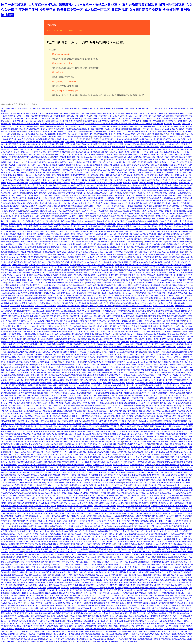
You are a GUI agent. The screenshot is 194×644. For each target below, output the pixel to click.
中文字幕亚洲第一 (65, 147)
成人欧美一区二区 (181, 536)
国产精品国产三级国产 (183, 155)
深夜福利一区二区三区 (65, 198)
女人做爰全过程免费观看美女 (50, 475)
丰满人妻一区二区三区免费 (68, 570)
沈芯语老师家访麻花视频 (90, 416)
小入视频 (187, 518)
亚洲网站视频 (121, 439)
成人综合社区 (86, 208)
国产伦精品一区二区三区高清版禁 (165, 411)
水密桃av (112, 636)
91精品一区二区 (89, 565)
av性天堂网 (182, 378)
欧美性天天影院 (75, 121)
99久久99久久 (41, 114)
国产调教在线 (17, 334)
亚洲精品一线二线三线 (51, 196)
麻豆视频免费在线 (28, 306)
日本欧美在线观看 (100, 324)
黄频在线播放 (140, 531)
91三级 (133, 121)
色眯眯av (52, 477)
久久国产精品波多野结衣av (80, 590)
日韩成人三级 (77, 572)
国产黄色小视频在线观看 (43, 378)
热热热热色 (76, 208)
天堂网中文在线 (168, 567)
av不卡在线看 (130, 626)
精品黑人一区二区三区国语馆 (163, 306)
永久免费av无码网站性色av (81, 624)
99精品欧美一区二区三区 (122, 283)
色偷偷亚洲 (65, 595)
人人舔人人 (141, 172)
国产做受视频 (186, 160)
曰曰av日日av (106, 172)
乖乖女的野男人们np (34, 142)
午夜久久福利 (28, 480)
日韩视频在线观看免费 (153, 198)
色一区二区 (186, 152)
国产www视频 (102, 329)
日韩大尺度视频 (72, 137)
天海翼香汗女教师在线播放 (151, 129)
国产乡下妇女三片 (14, 372)
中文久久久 (115, 172)
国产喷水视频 (120, 265)
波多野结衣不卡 (149, 457)
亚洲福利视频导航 (131, 503)
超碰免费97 (58, 226)
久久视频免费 (121, 472)
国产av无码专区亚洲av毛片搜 (67, 180)
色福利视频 (157, 201)
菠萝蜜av (120, 470)
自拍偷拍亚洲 (42, 577)
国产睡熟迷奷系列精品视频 (14, 211)
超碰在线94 (152, 462)
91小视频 (163, 178)
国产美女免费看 (146, 442)
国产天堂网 (36, 503)
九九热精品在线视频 (127, 288)
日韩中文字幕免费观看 (95, 267)
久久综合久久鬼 (128, 629)
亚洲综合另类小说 (137, 160)
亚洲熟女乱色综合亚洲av (147, 170)
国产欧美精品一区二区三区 (54, 260)
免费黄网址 (129, 600)
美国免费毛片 (101, 155)
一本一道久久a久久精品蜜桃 (35, 121)
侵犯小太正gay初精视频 (153, 321)
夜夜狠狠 (124, 408)
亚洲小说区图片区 (66, 349)
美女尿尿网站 (122, 506)
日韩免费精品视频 (45, 524)
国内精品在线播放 (26, 231)
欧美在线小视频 (67, 434)
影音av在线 (115, 288)
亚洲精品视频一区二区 (183, 339)
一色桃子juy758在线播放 (182, 265)
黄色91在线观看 (35, 490)
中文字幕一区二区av (127, 531)
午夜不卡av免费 (173, 162)
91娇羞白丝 (10, 424)
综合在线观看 (63, 521)
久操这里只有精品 (76, 375)
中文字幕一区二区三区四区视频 (34, 116)
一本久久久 (82, 331)
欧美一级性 (166, 442)
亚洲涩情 (26, 370)
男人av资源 (29, 290)
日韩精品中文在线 (17, 329)
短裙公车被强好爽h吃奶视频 (175, 114)
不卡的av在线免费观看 (116, 324)
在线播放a (26, 144)
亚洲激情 (74, 247)
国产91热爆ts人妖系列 (172, 142)
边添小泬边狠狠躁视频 (9, 155)
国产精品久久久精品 (46, 336)
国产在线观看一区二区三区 (111, 447)
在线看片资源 (57, 501)
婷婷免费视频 (150, 237)
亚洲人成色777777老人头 (79, 175)
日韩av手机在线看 (32, 126)
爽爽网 (114, 254)
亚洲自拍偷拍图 (165, 270)
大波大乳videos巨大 (85, 413)
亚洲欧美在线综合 (117, 231)
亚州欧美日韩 (150, 239)
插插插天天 (122, 201)
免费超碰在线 (88, 572)
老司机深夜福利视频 (161, 183)
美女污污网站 (15, 534)
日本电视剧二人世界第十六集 (64, 444)
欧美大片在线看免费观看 (121, 152)
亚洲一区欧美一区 (36, 237)
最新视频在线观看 (89, 275)
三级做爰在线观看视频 (150, 224)
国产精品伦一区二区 (8, 249)
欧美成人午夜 (122, 452)
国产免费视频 (53, 360)
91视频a (86, 239)
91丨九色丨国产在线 (153, 406)
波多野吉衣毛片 (33, 124)
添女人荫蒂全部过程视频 (178, 254)
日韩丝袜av (49, 419)
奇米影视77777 (183, 165)
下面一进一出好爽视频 (99, 421)
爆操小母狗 (136, 275)
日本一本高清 (142, 134)
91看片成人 (130, 180)
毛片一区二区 (130, 196)
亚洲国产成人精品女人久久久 (110, 313)
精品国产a (94, 378)
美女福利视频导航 (40, 408)
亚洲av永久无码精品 (109, 457)
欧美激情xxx (181, 347)
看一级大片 (158, 539)
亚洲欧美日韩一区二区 (98, 285)
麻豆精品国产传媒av (44, 501)
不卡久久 (145, 152)
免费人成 (95, 308)
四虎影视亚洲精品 (53, 288)
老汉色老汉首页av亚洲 (13, 370)
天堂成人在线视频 (79, 495)
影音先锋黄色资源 (155, 278)
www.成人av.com (74, 549)
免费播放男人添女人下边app (23, 590)
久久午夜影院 (45, 534)
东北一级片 (27, 406)
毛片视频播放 (174, 375)
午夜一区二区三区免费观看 (59, 265)
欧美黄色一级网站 (94, 219)
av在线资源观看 (91, 124)
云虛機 (79, 31)
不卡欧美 (47, 452)
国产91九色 (84, 380)
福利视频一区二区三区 (111, 426)
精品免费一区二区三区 (75, 536)
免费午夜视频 (122, 457)
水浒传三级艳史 (104, 121)
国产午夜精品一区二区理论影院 (43, 272)
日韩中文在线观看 (93, 293)
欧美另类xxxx (72, 254)
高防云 (63, 31)
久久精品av (134, 336)
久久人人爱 (70, 155)
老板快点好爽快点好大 (24, 260)
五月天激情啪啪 (107, 137)
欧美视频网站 (179, 137)
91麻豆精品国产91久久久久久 (119, 372)
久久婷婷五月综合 (142, 180)
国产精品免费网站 (10, 465)
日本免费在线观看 (152, 121)
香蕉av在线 (35, 383)
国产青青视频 (33, 380)
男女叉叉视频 (181, 526)
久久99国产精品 (177, 552)
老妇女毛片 (34, 413)
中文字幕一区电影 (49, 395)
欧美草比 (78, 449)
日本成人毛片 (13, 565)
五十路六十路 (37, 319)
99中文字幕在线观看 (22, 216)
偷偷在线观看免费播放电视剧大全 (78, 129)
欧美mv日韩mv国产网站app (89, 593)
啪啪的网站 (16, 203)
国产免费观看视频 (178, 219)
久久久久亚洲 (70, 142)
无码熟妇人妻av (73, 470)
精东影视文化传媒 (54, 126)
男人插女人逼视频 (152, 213)
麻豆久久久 (145, 495)
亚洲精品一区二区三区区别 (95, 280)
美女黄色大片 (86, 385)
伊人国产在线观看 (67, 288)
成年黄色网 (64, 121)
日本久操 (148, 483)
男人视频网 (78, 170)
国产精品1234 (33, 165)
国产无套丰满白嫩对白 (65, 185)
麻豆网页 (95, 360)
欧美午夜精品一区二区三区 (20, 485)
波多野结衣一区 (145, 216)
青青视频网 (94, 231)
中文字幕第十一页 (139, 283)
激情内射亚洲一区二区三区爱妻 (96, 536)
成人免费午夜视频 (87, 262)
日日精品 (122, 585)
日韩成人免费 (33, 524)
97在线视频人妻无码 (126, 526)
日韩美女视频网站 (65, 208)
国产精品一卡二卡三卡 (84, 301)
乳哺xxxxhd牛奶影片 (14, 331)
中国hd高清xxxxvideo (170, 198)
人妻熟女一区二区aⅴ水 (71, 226)
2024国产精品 (117, 624)
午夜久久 (173, 616)
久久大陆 (184, 334)
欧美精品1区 (178, 208)
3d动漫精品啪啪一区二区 (171, 116)
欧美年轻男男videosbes (60, 452)
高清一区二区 (35, 216)
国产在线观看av (23, 201)
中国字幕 (46, 180)
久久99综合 (25, 293)
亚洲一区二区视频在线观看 (71, 324)
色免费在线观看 (100, 336)
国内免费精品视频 (174, 160)
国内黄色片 (160, 313)
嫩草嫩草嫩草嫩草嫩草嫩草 (65, 272)
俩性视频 (113, 452)
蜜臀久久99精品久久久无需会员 (76, 219)
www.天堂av (182, 172)
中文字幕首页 (148, 444)
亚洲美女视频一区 (15, 224)
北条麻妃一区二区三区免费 (119, 480)
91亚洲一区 (77, 416)
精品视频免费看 (46, 439)
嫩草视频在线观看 (116, 444)
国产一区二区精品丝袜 (26, 221)
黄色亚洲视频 (33, 344)
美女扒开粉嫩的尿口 (32, 342)
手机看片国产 (44, 316)
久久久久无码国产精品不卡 (78, 557)
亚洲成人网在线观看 (19, 354)
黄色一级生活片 (138, 321)
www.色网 (148, 347)
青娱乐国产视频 (13, 362)
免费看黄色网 (70, 149)
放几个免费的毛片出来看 (107, 311)
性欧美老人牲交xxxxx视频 (63, 575)
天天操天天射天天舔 (39, 219)
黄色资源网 (180, 372)
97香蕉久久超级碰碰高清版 (48, 203)
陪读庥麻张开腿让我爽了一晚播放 (71, 237)
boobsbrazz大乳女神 (137, 465)
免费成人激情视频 (145, 293)
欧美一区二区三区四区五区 (119, 211)
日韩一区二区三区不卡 (9, 385)
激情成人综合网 (103, 621)
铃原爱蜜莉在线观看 (117, 216)
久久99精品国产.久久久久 (38, 444)
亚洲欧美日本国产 (84, 172)
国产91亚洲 (71, 395)
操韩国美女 (127, 349)
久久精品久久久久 (94, 611)
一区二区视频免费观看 (142, 565)
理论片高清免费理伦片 (150, 229)
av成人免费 (115, 606)
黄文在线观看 (168, 539)
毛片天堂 (133, 172)
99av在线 (36, 436)
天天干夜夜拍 (46, 485)
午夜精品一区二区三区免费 (160, 419)
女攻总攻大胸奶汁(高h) (165, 175)
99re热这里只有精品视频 (134, 490)
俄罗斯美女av (119, 595)
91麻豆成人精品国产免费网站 (163, 244)
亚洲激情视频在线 (149, 265)
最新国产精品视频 (10, 600)
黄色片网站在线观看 (28, 477)
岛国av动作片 (79, 421)
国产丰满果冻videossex (142, 421)
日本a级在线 (87, 439)
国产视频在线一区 (10, 147)
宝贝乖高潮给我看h (16, 480)
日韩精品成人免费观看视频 (169, 608)
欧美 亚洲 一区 (144, 460)
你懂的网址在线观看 (115, 285)
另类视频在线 (87, 316)
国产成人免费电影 (143, 203)
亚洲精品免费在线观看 (12, 226)
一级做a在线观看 (142, 196)
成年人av (37, 439)
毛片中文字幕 (81, 511)
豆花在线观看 (24, 362)
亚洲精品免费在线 (44, 247)
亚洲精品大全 (164, 252)
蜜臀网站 (44, 129)
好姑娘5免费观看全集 (15, 313)
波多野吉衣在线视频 (170, 165)
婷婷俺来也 (90, 131)
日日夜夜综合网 (150, 155)
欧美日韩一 (129, 231)
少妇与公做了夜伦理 (92, 288)
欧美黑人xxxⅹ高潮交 (46, 249)
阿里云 (71, 31)
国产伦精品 (145, 521)
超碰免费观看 (43, 467)
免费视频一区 (70, 301)
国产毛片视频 (23, 636)
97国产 (188, 114)
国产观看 (39, 160)
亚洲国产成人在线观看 (55, 219)
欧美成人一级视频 (114, 155)
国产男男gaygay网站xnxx (168, 390)
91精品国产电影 (184, 390)
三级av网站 (134, 460)
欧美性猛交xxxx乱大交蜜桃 (32, 155)
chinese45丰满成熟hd (149, 554)
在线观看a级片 (90, 334)
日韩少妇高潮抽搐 (71, 367)
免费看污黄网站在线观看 (66, 462)
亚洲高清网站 (120, 267)
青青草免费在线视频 (107, 244)
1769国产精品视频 (117, 157)
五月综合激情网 (139, 524)
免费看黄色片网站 (118, 613)
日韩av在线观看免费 (11, 231)
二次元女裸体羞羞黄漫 (35, 452)
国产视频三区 (35, 349)
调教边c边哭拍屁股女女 (92, 534)
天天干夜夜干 (136, 518)
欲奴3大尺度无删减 (92, 254)
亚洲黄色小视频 (58, 142)
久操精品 (54, 465)
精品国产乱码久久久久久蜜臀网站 (26, 585)
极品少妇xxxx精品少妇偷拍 (97, 372)
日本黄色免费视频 (45, 242)
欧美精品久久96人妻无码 (69, 457)
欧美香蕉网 (64, 303)
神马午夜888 (114, 162)
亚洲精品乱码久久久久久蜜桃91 (87, 142)
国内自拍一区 (105, 257)
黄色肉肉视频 (36, 529)
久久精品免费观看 (91, 188)
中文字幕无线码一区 (18, 119)
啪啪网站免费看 (110, 506)
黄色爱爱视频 (140, 316)
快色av (108, 503)
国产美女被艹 (154, 390)
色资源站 (63, 196)
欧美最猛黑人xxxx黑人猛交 (46, 178)
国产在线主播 (151, 549)
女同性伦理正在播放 (30, 334)
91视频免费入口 (125, 280)
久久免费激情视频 (100, 234)
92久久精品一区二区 (55, 577)
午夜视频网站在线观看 (170, 595)
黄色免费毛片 (126, 449)
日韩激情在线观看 (180, 203)
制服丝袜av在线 (70, 201)
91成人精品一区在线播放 (27, 600)
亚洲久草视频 (74, 326)
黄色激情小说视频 (119, 147)
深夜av (158, 634)
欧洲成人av (177, 152)
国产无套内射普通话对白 (160, 503)
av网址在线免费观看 (79, 431)
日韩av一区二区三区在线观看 (45, 306)
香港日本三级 (94, 180)
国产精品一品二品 (177, 354)
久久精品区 (177, 124)
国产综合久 (48, 160)
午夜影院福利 (167, 201)
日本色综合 (83, 352)
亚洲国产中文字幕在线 (25, 408)
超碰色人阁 (108, 165)
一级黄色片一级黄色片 (106, 306)
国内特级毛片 (6, 265)
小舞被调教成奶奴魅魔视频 (84, 178)
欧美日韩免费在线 (85, 137)
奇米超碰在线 (92, 331)
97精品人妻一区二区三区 (82, 434)
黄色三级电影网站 (124, 365)
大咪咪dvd (52, 621)
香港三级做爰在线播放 (9, 198)
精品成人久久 (79, 160)
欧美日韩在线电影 (135, 124)
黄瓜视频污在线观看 (135, 242)
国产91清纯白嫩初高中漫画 (113, 488)
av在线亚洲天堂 (17, 160)
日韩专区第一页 (145, 116)
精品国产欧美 (178, 201)
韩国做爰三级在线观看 (130, 126)
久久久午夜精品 (119, 413)
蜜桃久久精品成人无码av (49, 211)
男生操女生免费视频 (185, 408)
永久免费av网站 (121, 193)
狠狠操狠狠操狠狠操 (11, 542)
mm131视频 (118, 252)
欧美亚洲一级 (70, 511)
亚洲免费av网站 (75, 595)
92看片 (176, 221)
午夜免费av (153, 196)
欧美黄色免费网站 (159, 206)
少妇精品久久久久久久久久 (20, 208)
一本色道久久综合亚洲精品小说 (15, 588)
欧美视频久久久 (37, 144)
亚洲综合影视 (141, 475)
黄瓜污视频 (17, 521)
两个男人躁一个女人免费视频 (56, 244)
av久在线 (110, 272)
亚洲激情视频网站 (63, 134)
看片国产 (169, 203)
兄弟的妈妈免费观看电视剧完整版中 (32, 257)
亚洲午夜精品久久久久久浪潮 (164, 367)
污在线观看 (120, 490)
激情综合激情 (48, 388)
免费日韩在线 (86, 472)
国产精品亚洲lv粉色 (146, 183)
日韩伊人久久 (159, 331)
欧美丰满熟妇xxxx (88, 618)
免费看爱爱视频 (84, 213)
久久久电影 (88, 237)
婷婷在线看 (21, 285)
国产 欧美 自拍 (94, 616)
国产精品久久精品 (149, 157)
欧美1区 (16, 237)
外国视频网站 (130, 237)
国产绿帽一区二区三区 (85, 234)
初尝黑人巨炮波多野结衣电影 (14, 234)
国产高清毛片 (116, 121)
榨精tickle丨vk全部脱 (69, 475)
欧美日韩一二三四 (31, 631)
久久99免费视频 (135, 562)
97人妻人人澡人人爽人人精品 (47, 206)
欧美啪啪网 (66, 224)
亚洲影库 (90, 490)
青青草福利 (13, 201)
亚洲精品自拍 (185, 547)
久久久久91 (115, 562)
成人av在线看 (23, 178)
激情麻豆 (101, 370)
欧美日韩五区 (91, 149)
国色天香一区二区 (22, 501)
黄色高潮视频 (154, 324)
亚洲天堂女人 (22, 449)
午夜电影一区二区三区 (53, 167)
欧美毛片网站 (150, 452)
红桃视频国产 (83, 180)
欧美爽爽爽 (50, 162)
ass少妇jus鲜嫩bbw (8, 244)
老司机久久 (167, 149)
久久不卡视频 (79, 508)
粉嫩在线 (123, 411)
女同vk (133, 334)
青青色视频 (31, 398)
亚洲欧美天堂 (149, 160)
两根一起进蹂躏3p (14, 388)
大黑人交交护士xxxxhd (55, 201)
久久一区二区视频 (137, 480)
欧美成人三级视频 (118, 383)
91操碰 (105, 347)
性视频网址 (28, 403)
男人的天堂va (46, 495)
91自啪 (88, 421)
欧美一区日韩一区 (69, 388)
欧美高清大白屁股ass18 (37, 262)
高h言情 (133, 308)
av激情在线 (154, 270)
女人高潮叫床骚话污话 (96, 144)
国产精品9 (129, 529)
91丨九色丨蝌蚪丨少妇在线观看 (151, 329)
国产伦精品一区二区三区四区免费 (52, 124)
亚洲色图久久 (17, 144)
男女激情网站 (6, 603)
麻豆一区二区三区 (160, 378)
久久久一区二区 (132, 311)
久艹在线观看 (179, 260)
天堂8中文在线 (48, 224)
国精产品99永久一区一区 (129, 424)
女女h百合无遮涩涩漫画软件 (14, 442)
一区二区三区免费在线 (165, 431)
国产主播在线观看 (122, 572)
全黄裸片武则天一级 (99, 272)
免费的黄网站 (150, 357)
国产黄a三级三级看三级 (151, 188)
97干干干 (163, 316)
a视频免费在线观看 (154, 134)
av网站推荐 (23, 572)
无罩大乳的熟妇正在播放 (63, 319)
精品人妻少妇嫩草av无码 (142, 608)
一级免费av (104, 293)
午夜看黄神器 (105, 288)
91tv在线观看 (159, 439)
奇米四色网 (14, 178)
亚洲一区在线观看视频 (97, 398)
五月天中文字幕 (16, 116)
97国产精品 (50, 483)
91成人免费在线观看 (14, 349)
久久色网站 (28, 139)
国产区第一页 (109, 196)
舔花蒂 (79, 201)
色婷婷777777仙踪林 (63, 183)
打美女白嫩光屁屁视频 (70, 378)
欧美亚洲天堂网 (125, 275)
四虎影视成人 (58, 160)
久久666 (43, 436)
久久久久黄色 (109, 559)
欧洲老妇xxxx (18, 549)
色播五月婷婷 (48, 149)
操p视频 (49, 262)
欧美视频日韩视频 (47, 342)
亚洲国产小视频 (92, 162)
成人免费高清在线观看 (47, 606)
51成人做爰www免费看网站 (17, 165)
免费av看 (164, 180)
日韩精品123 (24, 621)
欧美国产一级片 (66, 572)
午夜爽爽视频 (145, 137)
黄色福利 (88, 221)
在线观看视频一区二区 (41, 618)
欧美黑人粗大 (16, 137)
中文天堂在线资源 (31, 131)
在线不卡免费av (61, 254)
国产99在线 (101, 557)
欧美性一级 (140, 121)
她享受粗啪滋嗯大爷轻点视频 (32, 431)
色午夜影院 (98, 488)
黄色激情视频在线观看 (102, 178)
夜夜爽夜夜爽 (111, 224)
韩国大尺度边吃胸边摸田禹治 (106, 201)
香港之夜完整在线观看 (49, 329)
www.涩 (136, 116)
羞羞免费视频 (99, 436)
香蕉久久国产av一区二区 (80, 524)
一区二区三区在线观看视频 (174, 167)
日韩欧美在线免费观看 (85, 336)
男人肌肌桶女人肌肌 (138, 536)
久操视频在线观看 (108, 219)
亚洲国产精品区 (175, 444)
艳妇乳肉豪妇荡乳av (45, 131)
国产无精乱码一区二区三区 (107, 149)
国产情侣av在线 (12, 390)
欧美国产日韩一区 (153, 316)
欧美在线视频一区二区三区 (95, 160)
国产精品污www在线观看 (108, 360)
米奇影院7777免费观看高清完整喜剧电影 (16, 267)
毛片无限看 (64, 636)
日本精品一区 (127, 436)
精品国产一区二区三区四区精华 (12, 247)
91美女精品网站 (63, 426)
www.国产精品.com (168, 280)
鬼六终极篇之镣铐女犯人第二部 (113, 237)
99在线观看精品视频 (67, 365)
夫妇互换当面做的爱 (145, 249)
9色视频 (16, 439)
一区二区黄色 (132, 570)
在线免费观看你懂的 (68, 362)
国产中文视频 (35, 485)
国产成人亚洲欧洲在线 (41, 447)
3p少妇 (141, 126)
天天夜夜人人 (181, 288)
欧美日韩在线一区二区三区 (85, 585)
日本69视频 (181, 180)
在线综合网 (71, 267)
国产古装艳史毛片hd (153, 352)
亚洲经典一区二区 (166, 570)
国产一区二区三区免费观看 (143, 162)
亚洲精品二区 (135, 234)
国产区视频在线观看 (133, 129)
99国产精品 (138, 157)
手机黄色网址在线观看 (148, 413)
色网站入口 (96, 172)
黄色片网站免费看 (53, 365)
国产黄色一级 (14, 426)
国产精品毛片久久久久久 (146, 313)
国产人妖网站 (181, 452)
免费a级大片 (143, 278)
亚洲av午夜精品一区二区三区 (64, 419)
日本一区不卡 (123, 213)
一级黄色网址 (49, 254)
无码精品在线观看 (46, 411)
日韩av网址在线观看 (118, 395)
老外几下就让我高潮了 (119, 549)
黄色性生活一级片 (138, 365)
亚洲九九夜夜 (128, 444)
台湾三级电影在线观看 (43, 598)
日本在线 (111, 131)
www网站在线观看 (87, 485)
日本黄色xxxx (93, 429)
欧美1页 (85, 547)
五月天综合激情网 (66, 275)
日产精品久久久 (99, 465)
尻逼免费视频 (156, 216)
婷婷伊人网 (186, 124)
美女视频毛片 (81, 193)
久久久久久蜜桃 (95, 242)
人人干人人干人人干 (89, 224)
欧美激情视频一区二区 (182, 290)
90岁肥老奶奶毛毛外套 (149, 234)
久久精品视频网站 (18, 567)
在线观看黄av (170, 426)
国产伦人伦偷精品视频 (118, 357)
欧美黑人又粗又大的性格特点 (78, 493)
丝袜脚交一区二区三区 (99, 116)
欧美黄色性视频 (25, 272)
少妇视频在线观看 (126, 190)
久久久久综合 (87, 119)
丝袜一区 (102, 475)
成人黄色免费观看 (17, 378)
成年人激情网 (15, 288)
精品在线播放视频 (74, 196)
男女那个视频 (132, 319)
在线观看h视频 (40, 288)
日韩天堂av (172, 272)
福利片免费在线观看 (115, 142)
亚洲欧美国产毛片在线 (39, 152)
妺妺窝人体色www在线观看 (102, 114)
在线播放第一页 (127, 155)
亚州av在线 (111, 301)
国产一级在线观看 (103, 126)
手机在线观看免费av (123, 188)
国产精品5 (115, 221)
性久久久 (55, 472)
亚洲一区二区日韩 (8, 134)
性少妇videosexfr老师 (37, 321)
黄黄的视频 (5, 616)
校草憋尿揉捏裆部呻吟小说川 (88, 270)
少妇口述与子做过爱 (49, 198)
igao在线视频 (152, 624)
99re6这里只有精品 (107, 208)
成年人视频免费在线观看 (62, 603)
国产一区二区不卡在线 (113, 326)
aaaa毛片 (31, 354)
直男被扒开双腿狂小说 (97, 290)
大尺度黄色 (130, 383)
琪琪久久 (119, 436)
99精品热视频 (84, 542)
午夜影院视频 (166, 639)
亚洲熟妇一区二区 (92, 529)
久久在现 (69, 598)
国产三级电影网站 (34, 190)
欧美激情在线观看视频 (13, 365)
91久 (20, 155)
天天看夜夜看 (12, 139)
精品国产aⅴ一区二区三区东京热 (99, 147)
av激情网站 (14, 572)
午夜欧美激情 (62, 242)
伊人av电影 (112, 470)
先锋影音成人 (145, 285)
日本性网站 (41, 162)
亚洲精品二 (64, 290)
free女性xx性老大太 (140, 559)
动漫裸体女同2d (164, 393)
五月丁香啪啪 (97, 221)
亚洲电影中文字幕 (122, 544)
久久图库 (39, 185)
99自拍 (65, 501)
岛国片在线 (58, 388)
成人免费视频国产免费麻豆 (92, 424)
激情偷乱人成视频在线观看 (128, 278)
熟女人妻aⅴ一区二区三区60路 (31, 498)
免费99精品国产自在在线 (90, 342)
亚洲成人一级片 (90, 598)
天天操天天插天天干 (158, 203)
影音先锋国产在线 (164, 219)
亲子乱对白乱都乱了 (141, 301)
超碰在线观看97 (178, 283)
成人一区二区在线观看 (85, 265)
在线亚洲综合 (72, 244)
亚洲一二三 (81, 490)
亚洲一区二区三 (59, 155)
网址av (177, 575)
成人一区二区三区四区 (33, 575)
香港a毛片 (7, 303)
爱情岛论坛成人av (111, 213)
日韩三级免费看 (128, 252)
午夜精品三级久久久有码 (67, 211)
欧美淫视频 (10, 270)
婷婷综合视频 (176, 247)
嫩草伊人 (43, 126)
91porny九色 (167, 360)
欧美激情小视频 (143, 308)
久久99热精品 (59, 278)
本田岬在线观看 (103, 216)
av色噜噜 (26, 349)
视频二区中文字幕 (31, 531)
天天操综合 (184, 362)
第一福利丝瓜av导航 (151, 490)
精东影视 (183, 554)
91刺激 (113, 472)
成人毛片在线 (181, 472)
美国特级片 (157, 442)
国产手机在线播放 (132, 131)
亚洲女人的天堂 (127, 421)
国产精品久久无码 (172, 295)
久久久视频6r (46, 283)
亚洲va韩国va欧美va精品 (30, 316)
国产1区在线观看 (158, 114)
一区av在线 (96, 137)
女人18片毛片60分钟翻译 (120, 178)
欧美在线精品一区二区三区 (102, 167)
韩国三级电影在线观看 (32, 554)
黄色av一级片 (154, 301)
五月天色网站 (107, 226)
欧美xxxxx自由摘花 (132, 634)
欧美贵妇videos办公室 (80, 518)
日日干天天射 (121, 198)
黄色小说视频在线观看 (170, 231)
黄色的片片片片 (49, 498)
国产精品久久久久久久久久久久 (144, 354)
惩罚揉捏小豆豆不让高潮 (43, 416)
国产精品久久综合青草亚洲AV (103, 544)
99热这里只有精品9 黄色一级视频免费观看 (161, 172)
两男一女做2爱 (98, 119)
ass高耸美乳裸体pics (177, 370)
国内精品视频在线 (113, 495)
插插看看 (53, 421)
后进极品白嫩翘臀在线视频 (37, 298)
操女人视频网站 (147, 201)
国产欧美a (14, 336)
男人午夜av (107, 221)
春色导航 (126, 577)
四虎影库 (79, 272)
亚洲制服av (106, 157)
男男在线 (17, 114)
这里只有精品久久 (52, 121)
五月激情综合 (139, 526)
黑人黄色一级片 (81, 444)
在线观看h (141, 114)
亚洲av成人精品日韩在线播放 (50, 413)
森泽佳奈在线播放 (168, 349)
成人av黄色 (93, 454)
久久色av (165, 134)
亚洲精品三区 (134, 378)
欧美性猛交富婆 (53, 152)
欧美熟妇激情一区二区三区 (23, 175)
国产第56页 (163, 508)
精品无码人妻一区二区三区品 (119, 454)
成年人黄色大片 (51, 293)
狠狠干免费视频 (121, 219)
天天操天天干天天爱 (16, 552)
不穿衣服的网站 (72, 467)
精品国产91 (107, 383)
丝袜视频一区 (167, 278)
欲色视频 (21, 239)
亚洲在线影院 (39, 639)
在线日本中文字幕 (154, 475)
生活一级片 (188, 201)
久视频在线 (125, 172)
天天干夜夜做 (59, 406)
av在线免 (20, 229)
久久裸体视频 (96, 157)
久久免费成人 (160, 408)
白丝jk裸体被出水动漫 (158, 495)
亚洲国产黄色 (131, 226)
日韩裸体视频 (178, 462)
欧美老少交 (180, 329)
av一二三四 (103, 142)
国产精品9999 (59, 131)
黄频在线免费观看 (54, 370)
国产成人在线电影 (126, 162)
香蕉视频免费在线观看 (89, 121)
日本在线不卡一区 (149, 395)
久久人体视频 (31, 559)
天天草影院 (49, 511)
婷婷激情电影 (34, 308)
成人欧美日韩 (51, 544)
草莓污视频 (164, 488)
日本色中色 (10, 629)
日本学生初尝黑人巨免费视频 (50, 170)
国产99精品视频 (61, 162)
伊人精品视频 (18, 403)
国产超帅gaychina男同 (137, 544)
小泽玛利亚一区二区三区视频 (47, 208)
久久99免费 (12, 121)
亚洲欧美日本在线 (60, 493)
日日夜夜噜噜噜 (123, 149)
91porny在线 (130, 395)
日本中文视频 (71, 193)
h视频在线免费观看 (164, 549)
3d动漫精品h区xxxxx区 (29, 203)
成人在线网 (129, 157)
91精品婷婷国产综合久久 (10, 483)
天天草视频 (168, 336)
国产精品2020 (81, 149)
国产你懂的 (71, 516)
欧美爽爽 (62, 193)
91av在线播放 (93, 475)
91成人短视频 (80, 529)
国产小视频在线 (10, 262)
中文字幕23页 (55, 362)
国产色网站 (147, 242)
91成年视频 (22, 147)
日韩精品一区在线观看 (135, 206)
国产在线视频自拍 (172, 559)
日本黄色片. (94, 211)
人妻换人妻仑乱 (186, 613)
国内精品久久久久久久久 (47, 629)
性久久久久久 (181, 557)
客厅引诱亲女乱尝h (129, 547)
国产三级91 (63, 203)
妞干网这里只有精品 (27, 544)
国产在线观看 (146, 401)
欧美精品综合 (139, 239)
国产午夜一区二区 (164, 585)
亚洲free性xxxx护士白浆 (73, 503)
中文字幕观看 (146, 149)
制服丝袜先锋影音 (88, 406)
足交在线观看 (18, 180)
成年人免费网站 (169, 329)
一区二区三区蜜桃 (113, 331)
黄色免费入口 (117, 393)
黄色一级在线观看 (179, 139)
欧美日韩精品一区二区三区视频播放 (141, 408)
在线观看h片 (104, 616)
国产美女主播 (132, 193)
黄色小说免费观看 (54, 372)
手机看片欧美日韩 (102, 203)
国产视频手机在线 (154, 231)
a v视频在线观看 (48, 442)
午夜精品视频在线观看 (32, 129)
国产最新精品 (85, 383)
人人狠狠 (57, 224)
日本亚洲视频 (46, 216)
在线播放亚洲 (129, 139)
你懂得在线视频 (29, 313)
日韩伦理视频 (44, 380)
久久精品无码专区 (106, 139)
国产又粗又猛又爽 (90, 126)
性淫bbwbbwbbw (27, 372)
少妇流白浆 (145, 362)
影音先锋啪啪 (124, 344)
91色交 (139, 226)
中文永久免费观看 (159, 293)
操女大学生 (180, 395)
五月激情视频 (108, 385)
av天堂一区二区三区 (123, 498)
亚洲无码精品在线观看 (20, 265)
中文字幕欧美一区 (62, 590)
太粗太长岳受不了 (121, 272)
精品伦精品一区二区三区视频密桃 (147, 147)
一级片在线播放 (158, 142)
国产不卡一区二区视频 (57, 129)
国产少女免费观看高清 (59, 616)
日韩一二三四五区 (26, 439)
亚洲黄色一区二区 (90, 319)
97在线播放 (107, 349)
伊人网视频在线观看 (41, 403)
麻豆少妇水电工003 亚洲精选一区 (101, 547)
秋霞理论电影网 (91, 559)
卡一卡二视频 (171, 242)
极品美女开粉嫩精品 (134, 439)
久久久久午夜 (110, 572)
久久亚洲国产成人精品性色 (104, 265)
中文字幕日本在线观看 (123, 306)
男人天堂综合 (157, 149)
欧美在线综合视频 (153, 606)
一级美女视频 (74, 454)
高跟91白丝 (152, 303)
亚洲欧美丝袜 (69, 229)
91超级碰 (157, 429)
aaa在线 (187, 147)
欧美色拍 (180, 239)
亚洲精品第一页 (86, 114)
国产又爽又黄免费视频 (158, 498)
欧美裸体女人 (133, 244)
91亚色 (55, 383)
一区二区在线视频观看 (169, 475)
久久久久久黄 (119, 139)
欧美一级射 (172, 185)
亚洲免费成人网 (180, 119)
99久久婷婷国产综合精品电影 (145, 385)
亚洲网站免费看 (87, 324)
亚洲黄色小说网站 (33, 285)
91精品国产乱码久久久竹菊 (25, 185)
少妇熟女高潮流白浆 (165, 234)
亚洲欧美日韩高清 (12, 506)
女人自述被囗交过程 (19, 326)
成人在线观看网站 (115, 293)
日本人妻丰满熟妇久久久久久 (72, 126)
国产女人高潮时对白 (13, 219)
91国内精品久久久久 (147, 634)
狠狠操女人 (141, 260)
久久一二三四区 (55, 119)
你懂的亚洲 (125, 121)
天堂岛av (83, 326)
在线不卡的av (43, 585)
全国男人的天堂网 (159, 347)
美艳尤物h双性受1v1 (133, 477)
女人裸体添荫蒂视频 (135, 185)
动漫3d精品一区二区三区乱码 (89, 244)
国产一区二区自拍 (89, 201)
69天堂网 (64, 316)
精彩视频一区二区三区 (171, 383)
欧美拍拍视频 (157, 401)
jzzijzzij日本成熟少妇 (152, 221)
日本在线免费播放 (166, 221)
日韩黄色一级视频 (14, 283)
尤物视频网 (180, 237)
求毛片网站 (124, 562)
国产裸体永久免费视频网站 (50, 172)
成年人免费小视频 (111, 375)
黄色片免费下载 (87, 298)
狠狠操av (159, 383)
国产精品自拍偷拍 (40, 372)
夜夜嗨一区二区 (147, 211)
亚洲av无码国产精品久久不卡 (59, 513)
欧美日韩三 (58, 336)
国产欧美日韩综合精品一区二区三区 (38, 239)
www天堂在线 (154, 580)
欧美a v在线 (138, 444)
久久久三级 (11, 213)
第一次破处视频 (118, 403)
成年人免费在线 (45, 536)
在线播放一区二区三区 (36, 244)
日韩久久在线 (28, 224)
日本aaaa (24, 172)
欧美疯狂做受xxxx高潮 (64, 285)
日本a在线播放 (135, 149)
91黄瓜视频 (89, 629)
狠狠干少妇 (115, 190)
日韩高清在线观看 (134, 506)
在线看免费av (165, 188)
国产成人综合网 (10, 457)
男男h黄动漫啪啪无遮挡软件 (27, 249)
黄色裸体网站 (77, 239)
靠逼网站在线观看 (70, 257)
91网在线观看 (14, 472)
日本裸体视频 (103, 378)
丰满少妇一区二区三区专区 (168, 490)
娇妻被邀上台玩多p (157, 521)
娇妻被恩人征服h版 (64, 293)
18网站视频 (175, 554)
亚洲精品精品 (13, 495)
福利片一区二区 (27, 137)
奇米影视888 (120, 534)
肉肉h (47, 595)
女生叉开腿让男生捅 (79, 372)
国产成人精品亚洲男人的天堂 (44, 139)
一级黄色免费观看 (89, 449)
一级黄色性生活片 (93, 257)
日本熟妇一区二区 (97, 213)
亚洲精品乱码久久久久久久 (123, 137)
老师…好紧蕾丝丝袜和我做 (11, 170)
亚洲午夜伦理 (144, 498)
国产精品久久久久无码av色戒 (75, 131)
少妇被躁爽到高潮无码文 (181, 521)
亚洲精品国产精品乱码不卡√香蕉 (147, 252)
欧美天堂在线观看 (166, 137)
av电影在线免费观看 (34, 395)
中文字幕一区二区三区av (45, 270)
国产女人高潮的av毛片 (13, 357)
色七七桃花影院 (41, 580)
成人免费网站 (82, 339)
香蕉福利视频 (109, 588)
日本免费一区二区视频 (108, 493)
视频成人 (120, 224)
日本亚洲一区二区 (89, 344)
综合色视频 (155, 137)
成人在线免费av (147, 119)
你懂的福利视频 (150, 126)
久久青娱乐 (161, 395)
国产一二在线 (159, 211)
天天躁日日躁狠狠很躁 (156, 426)
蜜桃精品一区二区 (163, 157)
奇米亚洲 (79, 403)
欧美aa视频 (147, 449)
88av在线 (140, 547)
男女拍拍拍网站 (161, 436)
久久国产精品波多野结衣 (33, 180)
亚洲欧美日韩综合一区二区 (67, 490)
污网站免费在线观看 (8, 408)
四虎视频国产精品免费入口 (166, 275)
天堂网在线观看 (67, 170)
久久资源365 (79, 221)
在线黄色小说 (24, 321)
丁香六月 (21, 121)
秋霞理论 (45, 190)
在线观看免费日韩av (37, 293)
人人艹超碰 (188, 285)
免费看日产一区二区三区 (113, 119)
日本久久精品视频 (131, 501)
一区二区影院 (58, 559)
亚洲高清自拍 (86, 196)
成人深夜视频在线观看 (30, 624)
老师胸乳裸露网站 (184, 477)
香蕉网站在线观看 (18, 611)
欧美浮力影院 (94, 552)
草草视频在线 (57, 526)
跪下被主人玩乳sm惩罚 (12, 172)
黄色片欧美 (24, 237)
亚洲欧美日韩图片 (152, 365)
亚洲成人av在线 (30, 229)
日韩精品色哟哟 (51, 221)
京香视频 (43, 213)
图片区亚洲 (114, 621)
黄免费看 (130, 472)
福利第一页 (140, 267)
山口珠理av (130, 147)
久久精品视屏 (182, 416)
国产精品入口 (164, 370)
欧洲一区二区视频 (134, 229)
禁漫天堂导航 (48, 319)
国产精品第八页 (18, 467)
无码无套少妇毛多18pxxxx (75, 347)
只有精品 (177, 224)
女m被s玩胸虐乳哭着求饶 (173, 516)
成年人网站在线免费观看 (14, 131)
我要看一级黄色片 (125, 144)
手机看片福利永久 (176, 134)
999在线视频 (94, 493)
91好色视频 (164, 147)
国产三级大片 (95, 542)
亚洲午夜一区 (148, 185)
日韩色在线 (125, 342)
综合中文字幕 (138, 155)
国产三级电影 (179, 570)
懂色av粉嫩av (49, 552)
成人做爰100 (120, 131)
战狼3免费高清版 (23, 254)
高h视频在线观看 (65, 206)
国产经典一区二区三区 (138, 577)
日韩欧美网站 (23, 490)
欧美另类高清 (136, 188)
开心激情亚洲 (120, 196)
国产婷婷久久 (135, 342)
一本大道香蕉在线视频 (167, 288)
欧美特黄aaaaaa (11, 229)
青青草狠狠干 (26, 219)
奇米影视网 (52, 298)
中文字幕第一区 (162, 254)
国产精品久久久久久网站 (144, 539)
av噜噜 (128, 603)
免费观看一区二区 (170, 262)
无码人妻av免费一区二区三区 (17, 196)
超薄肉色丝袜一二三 (16, 129)
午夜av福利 (123, 375)
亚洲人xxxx (169, 462)
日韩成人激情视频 (160, 162)
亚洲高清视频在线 (104, 124)
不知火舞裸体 (129, 239)
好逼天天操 (181, 324)
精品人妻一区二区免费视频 (56, 116)
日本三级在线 (50, 549)
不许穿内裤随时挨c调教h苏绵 (163, 267)
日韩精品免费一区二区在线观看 (34, 331)
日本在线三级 (140, 352)
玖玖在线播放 (67, 416)
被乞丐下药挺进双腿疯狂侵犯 (116, 229)
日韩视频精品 (53, 193)
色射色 (33, 208)
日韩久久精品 (55, 516)
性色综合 (124, 185)
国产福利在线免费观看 (66, 221)
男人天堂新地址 (183, 411)
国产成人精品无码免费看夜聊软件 (167, 465)
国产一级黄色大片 (171, 342)
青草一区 (90, 470)
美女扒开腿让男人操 (19, 124)
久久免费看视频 (35, 183)
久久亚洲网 (38, 278)
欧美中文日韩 (46, 529)
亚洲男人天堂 (101, 618)
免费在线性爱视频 (144, 208)
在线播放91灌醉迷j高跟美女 (78, 242)
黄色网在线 (134, 178)
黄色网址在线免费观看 (32, 157)
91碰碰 (54, 242)
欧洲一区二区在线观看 (138, 454)
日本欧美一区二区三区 (17, 126)
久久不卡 (155, 608)
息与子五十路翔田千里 (15, 339)
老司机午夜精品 (161, 160)
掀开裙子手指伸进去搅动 (145, 257)
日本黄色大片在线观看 (181, 611)
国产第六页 (61, 137)
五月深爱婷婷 (185, 465)
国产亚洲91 (183, 629)
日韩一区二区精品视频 (19, 524)
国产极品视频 (138, 221)
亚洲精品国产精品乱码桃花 (26, 460)
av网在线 (174, 501)
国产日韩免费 (90, 203)
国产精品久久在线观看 (132, 511)
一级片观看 (52, 137)
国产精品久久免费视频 (177, 257)
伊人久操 (149, 267)
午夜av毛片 (134, 372)
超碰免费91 (108, 283)
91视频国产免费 (152, 593)
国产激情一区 (87, 639)
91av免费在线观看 (172, 424)
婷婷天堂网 (42, 334)
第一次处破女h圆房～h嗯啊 (139, 572)
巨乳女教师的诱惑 (168, 129)
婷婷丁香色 (81, 257)
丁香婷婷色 (78, 275)
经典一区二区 (74, 452)
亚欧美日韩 (40, 313)
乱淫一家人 (104, 575)
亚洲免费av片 (113, 639)
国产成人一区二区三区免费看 (179, 457)
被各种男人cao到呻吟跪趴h (144, 434)
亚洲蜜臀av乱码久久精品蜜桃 (140, 262)
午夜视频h (168, 521)
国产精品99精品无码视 (102, 395)
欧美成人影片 (53, 385)
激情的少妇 (136, 360)
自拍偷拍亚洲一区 (103, 321)
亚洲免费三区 (116, 126)
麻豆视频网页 (164, 365)
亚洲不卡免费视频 (115, 134)
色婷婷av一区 (86, 390)
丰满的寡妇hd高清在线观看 (28, 336)
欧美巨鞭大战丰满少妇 (26, 429)
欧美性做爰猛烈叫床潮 (63, 480)
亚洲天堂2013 (26, 367)
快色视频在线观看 (103, 190)
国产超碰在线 (31, 303)
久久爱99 (139, 467)
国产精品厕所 (55, 618)
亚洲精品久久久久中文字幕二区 (31, 280)
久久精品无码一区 (102, 585)
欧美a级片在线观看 (177, 188)
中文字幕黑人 (151, 254)
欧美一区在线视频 (82, 231)
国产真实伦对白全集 (28, 114)
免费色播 (177, 311)
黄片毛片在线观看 (106, 539)
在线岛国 (187, 167)
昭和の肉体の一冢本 (122, 583)
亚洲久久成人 (56, 247)
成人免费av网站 (23, 577)
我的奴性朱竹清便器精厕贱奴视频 (81, 303)
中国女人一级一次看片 (181, 577)
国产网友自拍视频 (53, 572)
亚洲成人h (42, 188)
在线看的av (142, 193)
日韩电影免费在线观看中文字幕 (168, 170)
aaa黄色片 (98, 206)
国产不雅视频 (68, 160)
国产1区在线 (110, 439)
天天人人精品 (94, 139)
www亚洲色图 (140, 549)
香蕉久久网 (57, 416)
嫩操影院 (81, 280)
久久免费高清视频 (85, 167)
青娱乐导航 (104, 552)
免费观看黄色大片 (156, 518)
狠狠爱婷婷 (27, 493)
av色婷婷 (175, 360)
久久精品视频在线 (81, 606)
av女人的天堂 (118, 385)
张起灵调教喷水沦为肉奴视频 (12, 275)
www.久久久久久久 (179, 493)
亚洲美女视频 (43, 513)
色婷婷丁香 (107, 393)
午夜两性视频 (147, 124)
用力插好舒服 (38, 260)
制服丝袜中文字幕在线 (174, 357)
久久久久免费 (130, 267)
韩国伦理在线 (120, 180)
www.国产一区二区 (75, 216)
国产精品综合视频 (101, 531)
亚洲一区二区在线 (90, 370)
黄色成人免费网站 (74, 252)
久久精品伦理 (187, 196)
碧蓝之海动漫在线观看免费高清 (64, 165)
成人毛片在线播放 (116, 442)
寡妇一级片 (183, 360)
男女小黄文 (5, 288)
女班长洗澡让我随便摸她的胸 (57, 557)
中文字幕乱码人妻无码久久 (12, 547)
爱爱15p (179, 272)
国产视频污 (133, 170)
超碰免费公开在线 (62, 488)
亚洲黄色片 (127, 183)
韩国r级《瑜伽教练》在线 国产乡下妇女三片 (94, 367)
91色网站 (35, 170)
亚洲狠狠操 (179, 249)
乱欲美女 (109, 465)
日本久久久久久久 (70, 336)
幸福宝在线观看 (77, 206)
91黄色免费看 (143, 319)
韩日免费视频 (83, 475)
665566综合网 (117, 349)
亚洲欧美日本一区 (158, 208)
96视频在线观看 (97, 196)
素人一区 (24, 534)
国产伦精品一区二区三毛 (131, 295)
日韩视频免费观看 (169, 308)
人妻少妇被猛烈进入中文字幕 (156, 272)
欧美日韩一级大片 (54, 114)
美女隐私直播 (161, 239)
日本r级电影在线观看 (57, 380)
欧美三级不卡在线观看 (32, 329)
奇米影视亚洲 (138, 190)
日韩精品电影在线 (35, 636)
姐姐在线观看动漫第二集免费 (181, 419)
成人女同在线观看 (112, 280)
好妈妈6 (138, 516)
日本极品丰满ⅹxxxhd (168, 606)
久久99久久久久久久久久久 (34, 552)
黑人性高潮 (100, 467)
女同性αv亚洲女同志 (119, 242)
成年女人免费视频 (155, 380)
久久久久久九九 (140, 488)
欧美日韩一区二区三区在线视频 (31, 149)
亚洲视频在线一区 (145, 244)
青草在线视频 (47, 142)
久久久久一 (146, 165)
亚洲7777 (74, 249)
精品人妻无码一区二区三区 (62, 495)
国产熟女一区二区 (164, 588)
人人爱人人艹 (63, 454)
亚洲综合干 (13, 324)
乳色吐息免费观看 (154, 280)
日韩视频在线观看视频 (68, 188)
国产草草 (119, 160)
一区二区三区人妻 (38, 311)
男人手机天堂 (20, 516)
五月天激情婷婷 (155, 362)
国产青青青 (126, 536)
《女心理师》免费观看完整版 (118, 234)
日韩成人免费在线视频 (9, 352)
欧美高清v (110, 336)
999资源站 (25, 393)
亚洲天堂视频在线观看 (75, 295)
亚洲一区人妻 (12, 598)
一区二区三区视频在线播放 (55, 347)
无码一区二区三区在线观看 (101, 419)
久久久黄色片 (63, 375)
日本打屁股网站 (34, 172)
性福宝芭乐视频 (31, 242)
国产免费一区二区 (29, 521)
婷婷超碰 (157, 639)
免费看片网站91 (185, 298)
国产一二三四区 (39, 234)
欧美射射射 (181, 326)
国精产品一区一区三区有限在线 (127, 636)
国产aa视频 (130, 316)
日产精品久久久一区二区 (83, 544)
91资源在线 (45, 503)
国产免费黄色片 (10, 260)
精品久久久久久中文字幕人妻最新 (69, 424)
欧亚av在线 (168, 152)
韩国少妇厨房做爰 (31, 467)
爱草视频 (127, 175)
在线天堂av (174, 449)
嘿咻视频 (138, 395)
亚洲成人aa (172, 180)
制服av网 (81, 254)
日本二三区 (47, 144)
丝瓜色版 (88, 631)
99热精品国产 (159, 167)
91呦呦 (33, 641)
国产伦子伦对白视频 (172, 126)
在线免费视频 (129, 485)
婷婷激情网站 (129, 142)
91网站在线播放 (174, 144)
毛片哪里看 (169, 208)
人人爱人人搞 (40, 221)
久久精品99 (55, 290)
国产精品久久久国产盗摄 (132, 119)
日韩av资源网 (26, 170)
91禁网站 (89, 447)
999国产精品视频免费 (66, 465)
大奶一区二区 (151, 403)
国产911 (136, 329)
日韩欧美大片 (103, 454)
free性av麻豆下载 (46, 608)
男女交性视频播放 (109, 434)
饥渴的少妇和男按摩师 (119, 124)
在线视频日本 (166, 247)
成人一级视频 (85, 313)
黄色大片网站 (188, 134)
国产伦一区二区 (114, 408)
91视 (56, 342)
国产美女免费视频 (18, 570)
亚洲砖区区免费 (115, 270)
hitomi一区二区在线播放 (133, 588)
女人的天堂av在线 (111, 144)
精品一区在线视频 (72, 380)
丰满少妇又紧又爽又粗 (183, 131)
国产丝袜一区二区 (82, 165)
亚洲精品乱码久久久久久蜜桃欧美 (115, 170)
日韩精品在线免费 (48, 183)
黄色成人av (104, 354)
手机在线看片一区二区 (97, 175)
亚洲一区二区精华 (40, 137)
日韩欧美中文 (113, 354)
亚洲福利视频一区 (184, 275)
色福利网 (135, 183)
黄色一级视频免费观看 (42, 290)
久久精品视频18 (83, 608)
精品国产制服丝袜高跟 (137, 213)
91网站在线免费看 (25, 198)
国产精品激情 (62, 252)
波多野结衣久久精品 (134, 165)
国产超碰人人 (74, 383)
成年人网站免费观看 (111, 580)
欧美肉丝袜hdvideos (115, 329)
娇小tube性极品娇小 (151, 190)
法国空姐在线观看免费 (71, 408)
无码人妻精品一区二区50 (95, 401)
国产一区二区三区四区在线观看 (113, 634)
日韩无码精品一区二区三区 (83, 349)
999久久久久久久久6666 (165, 155)
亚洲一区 (168, 460)
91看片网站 (100, 326)
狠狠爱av (83, 470)
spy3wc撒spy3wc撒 (133, 362)
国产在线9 (184, 506)
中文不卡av (124, 257)
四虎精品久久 (112, 278)
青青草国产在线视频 (51, 237)
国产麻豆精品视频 (51, 147)
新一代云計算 (52, 31)
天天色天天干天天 (179, 229)
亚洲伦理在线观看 (186, 511)
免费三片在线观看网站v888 (74, 260)
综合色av (155, 483)
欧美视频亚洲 (99, 198)
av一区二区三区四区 (81, 139)
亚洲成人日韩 (40, 544)
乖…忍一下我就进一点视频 (164, 119)
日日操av (100, 344)
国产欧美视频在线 (103, 554)
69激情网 (30, 147)
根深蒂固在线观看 (47, 339)
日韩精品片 (99, 283)
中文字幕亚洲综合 (159, 242)
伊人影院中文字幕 (182, 583)
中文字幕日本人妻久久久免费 (70, 472)
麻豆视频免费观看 (163, 354)
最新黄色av (176, 206)
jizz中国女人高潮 (21, 244)
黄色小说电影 (21, 559)
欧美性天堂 (30, 511)
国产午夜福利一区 (123, 308)
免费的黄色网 (118, 239)
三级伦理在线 (99, 572)
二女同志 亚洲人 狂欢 (94, 183)
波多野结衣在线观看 (179, 149)
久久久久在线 (54, 303)
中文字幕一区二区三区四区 (100, 247)
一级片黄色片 (99, 506)
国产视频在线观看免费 (43, 526)
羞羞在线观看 (50, 641)
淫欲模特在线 (127, 116)
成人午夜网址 (160, 398)
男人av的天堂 (104, 444)
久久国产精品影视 (118, 419)
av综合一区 (91, 326)
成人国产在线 (129, 385)
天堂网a (169, 283)
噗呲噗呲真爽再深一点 (81, 285)
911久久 (63, 172)
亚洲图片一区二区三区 (45, 611)
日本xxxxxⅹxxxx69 (121, 388)
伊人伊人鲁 (181, 562)
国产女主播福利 (121, 244)
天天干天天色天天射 (107, 180)
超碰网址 (13, 285)
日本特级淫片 (97, 385)
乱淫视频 (20, 539)
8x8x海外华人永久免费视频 (79, 290)
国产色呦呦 (184, 375)
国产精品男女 (92, 311)
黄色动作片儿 (136, 247)
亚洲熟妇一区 (51, 634)
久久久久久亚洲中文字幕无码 (16, 190)
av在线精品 (24, 206)
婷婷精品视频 (167, 362)
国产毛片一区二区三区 (170, 216)
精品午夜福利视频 (100, 629)
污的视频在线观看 (100, 301)
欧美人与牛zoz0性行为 (178, 624)
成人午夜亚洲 (97, 472)
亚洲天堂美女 (75, 485)
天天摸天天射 (72, 172)
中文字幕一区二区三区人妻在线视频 (122, 352)
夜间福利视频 (127, 321)
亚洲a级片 (131, 513)
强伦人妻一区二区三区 (22, 152)
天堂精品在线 (167, 352)
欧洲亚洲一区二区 (119, 165)
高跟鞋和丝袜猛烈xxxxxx (81, 157)
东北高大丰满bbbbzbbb (110, 526)
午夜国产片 (84, 454)
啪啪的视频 (97, 316)
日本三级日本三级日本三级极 (153, 388)
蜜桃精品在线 (164, 319)
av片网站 (80, 362)
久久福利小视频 (155, 349)
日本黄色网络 (168, 380)
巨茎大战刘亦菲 (40, 295)
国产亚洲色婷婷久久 (103, 334)
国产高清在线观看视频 (60, 216)
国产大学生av (138, 470)
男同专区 (32, 178)
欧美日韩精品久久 (79, 293)
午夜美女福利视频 (137, 370)
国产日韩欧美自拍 (119, 316)
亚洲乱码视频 (72, 608)
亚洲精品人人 (184, 595)
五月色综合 (180, 321)
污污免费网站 (67, 580)
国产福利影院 (91, 190)
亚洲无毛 (43, 626)
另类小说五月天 (83, 211)
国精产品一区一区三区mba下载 (12, 157)
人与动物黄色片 (172, 293)
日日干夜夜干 (22, 344)
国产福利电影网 (30, 247)
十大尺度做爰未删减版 (48, 134)
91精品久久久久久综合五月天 (18, 183)
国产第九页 (6, 137)
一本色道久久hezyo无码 (136, 272)
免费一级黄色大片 (115, 116)
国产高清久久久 (179, 431)
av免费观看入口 (151, 175)
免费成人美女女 (105, 606)
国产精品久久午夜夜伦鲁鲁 (98, 380)
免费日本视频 (152, 454)
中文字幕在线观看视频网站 (71, 119)
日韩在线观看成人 (35, 196)
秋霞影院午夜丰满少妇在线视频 (36, 193)
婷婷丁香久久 (145, 298)
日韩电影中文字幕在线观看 (29, 565)
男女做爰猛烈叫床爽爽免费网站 (28, 213)
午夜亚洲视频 (51, 331)
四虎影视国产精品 (24, 383)
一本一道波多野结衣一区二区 (153, 226)
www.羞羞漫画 (105, 254)
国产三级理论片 (131, 429)
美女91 (184, 444)
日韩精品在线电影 (59, 144)
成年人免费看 (97, 434)
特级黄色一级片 (85, 116)
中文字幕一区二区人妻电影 (123, 167)
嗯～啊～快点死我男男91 (168, 121)
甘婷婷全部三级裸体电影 (19, 308)
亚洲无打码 (63, 593)
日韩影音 (171, 339)
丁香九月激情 (102, 295)
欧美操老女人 (128, 488)
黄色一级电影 (108, 298)
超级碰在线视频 (46, 383)
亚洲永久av (114, 247)
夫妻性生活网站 (113, 626)
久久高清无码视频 (153, 488)
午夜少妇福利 (158, 124)
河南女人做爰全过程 (156, 152)
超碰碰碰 (176, 362)
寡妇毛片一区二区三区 (10, 411)
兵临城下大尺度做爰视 (184, 349)
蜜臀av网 (10, 216)
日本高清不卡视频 (46, 308)
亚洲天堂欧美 (55, 316)
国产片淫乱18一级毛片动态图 (25, 270)
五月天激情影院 (146, 142)
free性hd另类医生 (18, 603)
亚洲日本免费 (154, 590)
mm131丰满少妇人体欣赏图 (116, 290)
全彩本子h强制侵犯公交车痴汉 (69, 385)
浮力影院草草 (156, 285)
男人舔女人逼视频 (129, 134)
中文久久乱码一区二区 (64, 477)
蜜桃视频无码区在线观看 (111, 390)
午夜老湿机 (180, 593)
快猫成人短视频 (152, 260)
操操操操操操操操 (32, 134)
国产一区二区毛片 (130, 462)
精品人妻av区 (47, 155)
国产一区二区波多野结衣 (30, 226)
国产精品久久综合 (131, 216)
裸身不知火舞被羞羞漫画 (130, 331)
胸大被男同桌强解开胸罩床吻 (136, 431)
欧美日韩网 (30, 375)
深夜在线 (128, 534)
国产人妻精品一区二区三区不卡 (37, 119)
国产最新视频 (137, 449)
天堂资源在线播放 (104, 549)
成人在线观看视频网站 (39, 360)
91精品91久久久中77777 (84, 395)
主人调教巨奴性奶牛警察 (151, 247)
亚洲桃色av (169, 211)
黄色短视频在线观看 (73, 298)
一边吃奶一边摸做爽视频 (80, 134)
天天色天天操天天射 (27, 426)
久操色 (148, 114)
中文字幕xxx (29, 378)
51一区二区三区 (157, 298)
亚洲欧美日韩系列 (177, 365)
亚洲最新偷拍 (144, 131)
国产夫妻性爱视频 (142, 139)
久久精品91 (161, 372)
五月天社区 (101, 224)
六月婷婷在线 (163, 144)
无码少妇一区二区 (45, 165)
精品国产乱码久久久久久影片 (80, 152)
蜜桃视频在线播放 (59, 529)
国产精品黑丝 (180, 190)
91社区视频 (39, 354)
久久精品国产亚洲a (101, 411)
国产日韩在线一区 (48, 449)
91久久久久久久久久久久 (81, 360)
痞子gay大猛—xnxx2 (17, 242)
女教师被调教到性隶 (145, 326)
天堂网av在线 (127, 608)
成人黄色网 (98, 298)
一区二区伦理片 (84, 247)
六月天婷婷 (174, 183)
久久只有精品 (80, 516)
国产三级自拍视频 (73, 144)
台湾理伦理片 (18, 311)
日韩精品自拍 (104, 162)
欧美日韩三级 (41, 508)
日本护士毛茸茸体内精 (57, 190)
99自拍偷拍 (64, 152)
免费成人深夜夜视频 (32, 211)
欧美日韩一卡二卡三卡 (26, 598)
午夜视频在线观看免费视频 (145, 513)
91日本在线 (168, 124)
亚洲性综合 (74, 426)
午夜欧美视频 (103, 134)
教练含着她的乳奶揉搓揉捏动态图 (47, 275)
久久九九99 (97, 237)
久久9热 (149, 626)
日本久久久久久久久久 (114, 175)
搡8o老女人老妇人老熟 (85, 436)
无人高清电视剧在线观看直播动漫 (125, 114)
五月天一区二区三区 (139, 280)
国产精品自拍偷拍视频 (179, 157)
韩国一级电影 (140, 254)
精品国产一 (16, 431)
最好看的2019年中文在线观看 (139, 219)
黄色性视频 (20, 290)
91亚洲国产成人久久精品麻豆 (75, 278)
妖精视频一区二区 (151, 470)
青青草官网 (172, 603)
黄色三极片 (169, 226)
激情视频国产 (57, 567)
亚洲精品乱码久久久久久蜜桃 (99, 452)
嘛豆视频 (161, 462)
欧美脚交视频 (171, 347)
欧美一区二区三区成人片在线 (154, 344)
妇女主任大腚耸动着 (171, 298)
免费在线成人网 (72, 116)
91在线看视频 (77, 319)
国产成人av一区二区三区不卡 (98, 357)
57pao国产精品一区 (146, 331)
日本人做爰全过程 (20, 167)
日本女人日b (93, 306)
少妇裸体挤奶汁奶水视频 (136, 357)
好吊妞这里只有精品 (176, 147)
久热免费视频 (174, 488)
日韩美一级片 (39, 147)
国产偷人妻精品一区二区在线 (175, 467)
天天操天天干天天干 (21, 613)
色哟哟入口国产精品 (78, 183)
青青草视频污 (75, 342)
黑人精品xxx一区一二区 (12, 624)
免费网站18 (60, 621)
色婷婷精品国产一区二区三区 (115, 362)
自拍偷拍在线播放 (31, 188)
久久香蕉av (41, 229)
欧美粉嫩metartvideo (184, 242)
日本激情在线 (120, 129)
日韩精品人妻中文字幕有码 (149, 178)
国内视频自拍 (179, 226)
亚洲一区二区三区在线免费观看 (128, 521)
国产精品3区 (132, 208)
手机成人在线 (6, 203)
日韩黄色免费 (187, 247)
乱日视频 (160, 416)
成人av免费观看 (7, 114)
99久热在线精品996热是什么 (101, 152)
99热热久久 (115, 257)
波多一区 (117, 449)
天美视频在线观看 (130, 260)
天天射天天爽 (15, 293)
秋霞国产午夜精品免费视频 (62, 157)
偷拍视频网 (109, 370)
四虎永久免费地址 (59, 598)
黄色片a (101, 559)
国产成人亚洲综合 (162, 257)
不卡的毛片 (175, 511)
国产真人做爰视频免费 (36, 167)
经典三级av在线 (12, 595)
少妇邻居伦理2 (135, 211)
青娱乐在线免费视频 (166, 260)
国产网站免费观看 (19, 303)
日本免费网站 (62, 306)
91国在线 (29, 234)
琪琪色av (132, 257)
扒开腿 (114, 334)
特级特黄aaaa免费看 (184, 480)
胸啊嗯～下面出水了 (148, 275)
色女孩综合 (103, 408)
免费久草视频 (183, 121)
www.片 (20, 139)
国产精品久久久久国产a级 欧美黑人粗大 (165, 506)
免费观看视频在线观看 (135, 290)
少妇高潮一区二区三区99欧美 (95, 462)
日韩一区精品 (125, 518)
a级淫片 (137, 137)
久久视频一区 (57, 352)
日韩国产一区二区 (161, 185)
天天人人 (44, 370)
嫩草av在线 (93, 134)
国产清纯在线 (107, 508)
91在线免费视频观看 (35, 252)
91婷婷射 (169, 344)
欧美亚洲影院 (114, 275)
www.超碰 (80, 188)
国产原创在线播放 (177, 285)
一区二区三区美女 (75, 316)
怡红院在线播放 (121, 208)
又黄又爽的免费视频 (130, 326)
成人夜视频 (63, 329)
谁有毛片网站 (66, 372)
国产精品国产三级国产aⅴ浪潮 (47, 326)
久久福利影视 (143, 311)
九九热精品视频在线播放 (139, 580)
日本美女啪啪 (160, 434)
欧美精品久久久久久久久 (64, 139)
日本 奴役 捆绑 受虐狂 (155, 583)
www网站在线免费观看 (111, 424)
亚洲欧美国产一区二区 (30, 606)
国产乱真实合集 (185, 490)
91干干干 (160, 126)
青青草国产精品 (53, 508)
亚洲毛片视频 (89, 229)
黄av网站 (153, 219)
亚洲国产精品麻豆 (96, 165)
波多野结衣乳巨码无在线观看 (85, 155)
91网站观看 (95, 313)
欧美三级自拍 (46, 157)
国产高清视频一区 (43, 465)
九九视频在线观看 (124, 360)
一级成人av (66, 247)
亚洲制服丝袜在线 (96, 426)
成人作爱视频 (59, 149)
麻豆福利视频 (186, 498)
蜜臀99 (42, 539)
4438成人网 (79, 229)
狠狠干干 (106, 472)
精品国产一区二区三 (145, 429)
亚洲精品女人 (20, 134)
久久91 (50, 444)
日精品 (137, 142)
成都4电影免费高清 (14, 593)
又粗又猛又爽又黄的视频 (89, 408)
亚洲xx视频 (165, 429)
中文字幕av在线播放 (104, 403)
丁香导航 (83, 144)
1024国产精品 (185, 126)
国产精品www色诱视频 (76, 203)
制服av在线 (156, 449)
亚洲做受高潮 (188, 272)
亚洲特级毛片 (178, 336)
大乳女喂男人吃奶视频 (60, 283)
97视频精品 (24, 444)
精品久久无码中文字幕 (77, 283)
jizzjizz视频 (15, 280)
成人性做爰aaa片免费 (174, 178)
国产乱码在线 (40, 426)
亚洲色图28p (171, 239)
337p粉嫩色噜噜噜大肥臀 (70, 114)
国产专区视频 (149, 290)
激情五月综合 (156, 165)
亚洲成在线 (140, 237)
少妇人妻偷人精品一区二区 (84, 198)
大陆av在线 (152, 431)
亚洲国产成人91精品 (112, 401)
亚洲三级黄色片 (144, 503)
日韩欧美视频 (60, 498)
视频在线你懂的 (163, 624)
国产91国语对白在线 (166, 311)
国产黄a (150, 193)
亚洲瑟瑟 (125, 262)
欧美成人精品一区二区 (85, 411)
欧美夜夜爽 (137, 436)
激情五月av (66, 313)
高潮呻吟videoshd (156, 308)
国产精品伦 (73, 339)
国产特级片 (70, 449)
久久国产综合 (157, 116)
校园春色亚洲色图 (161, 290)
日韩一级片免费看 (53, 188)
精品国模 (169, 611)
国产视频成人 (140, 593)
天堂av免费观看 (49, 431)
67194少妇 (89, 465)
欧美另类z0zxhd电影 (167, 190)
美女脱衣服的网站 (49, 185)
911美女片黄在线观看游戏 (46, 542)
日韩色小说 (87, 272)
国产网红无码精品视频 (154, 336)
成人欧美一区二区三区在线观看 (102, 388)
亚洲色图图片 (116, 321)
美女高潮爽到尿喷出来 (54, 257)
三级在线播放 (49, 354)
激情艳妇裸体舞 (162, 457)
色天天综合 (91, 193)
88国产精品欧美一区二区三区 (163, 249)
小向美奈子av (64, 326)
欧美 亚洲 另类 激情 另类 (55, 229)
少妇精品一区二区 (57, 565)
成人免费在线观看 (137, 175)
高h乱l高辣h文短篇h (119, 206)
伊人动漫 (158, 360)
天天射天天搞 (110, 129)
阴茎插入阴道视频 (136, 344)
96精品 (181, 293)
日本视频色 (130, 254)
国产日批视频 (188, 552)
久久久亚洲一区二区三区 (135, 198)
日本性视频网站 (96, 383)
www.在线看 (57, 378)
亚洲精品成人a (51, 426)
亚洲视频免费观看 (152, 339)
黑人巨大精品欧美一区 (65, 178)
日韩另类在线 (51, 321)
